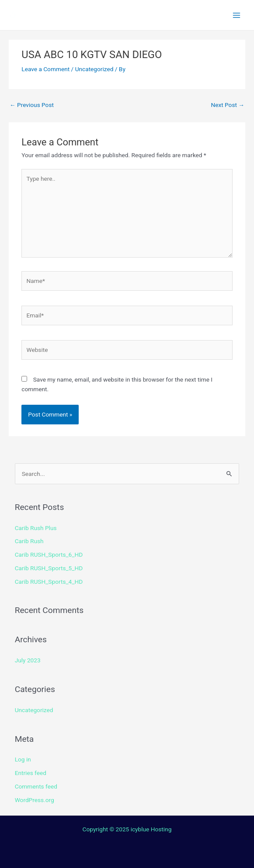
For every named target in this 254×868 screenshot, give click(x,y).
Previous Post (32, 105)
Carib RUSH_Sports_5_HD (49, 568)
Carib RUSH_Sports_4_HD (49, 582)
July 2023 (28, 660)
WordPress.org (35, 800)
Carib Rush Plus (36, 528)
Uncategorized (94, 69)
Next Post (228, 105)
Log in (23, 759)
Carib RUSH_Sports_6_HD (49, 555)
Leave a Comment (45, 69)
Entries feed (31, 773)
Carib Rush (29, 541)
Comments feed (36, 786)
